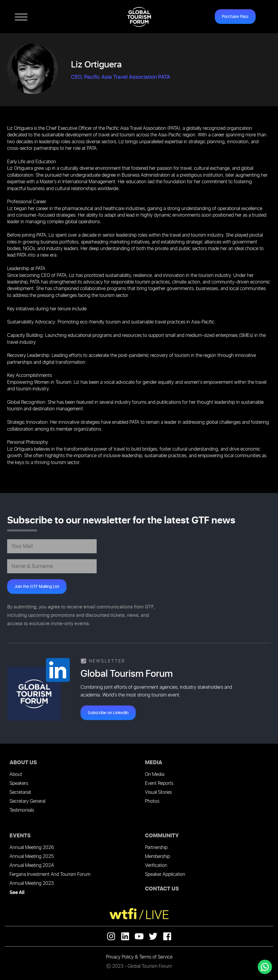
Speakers (19, 783)
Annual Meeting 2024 (32, 866)
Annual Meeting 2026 (32, 848)
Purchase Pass (235, 17)
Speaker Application (165, 875)
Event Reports (159, 783)
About (16, 775)
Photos (152, 801)
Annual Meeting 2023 (32, 883)
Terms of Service (156, 957)
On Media (155, 775)
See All (17, 893)
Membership (157, 857)
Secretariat (20, 792)
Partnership (156, 848)
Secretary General (27, 801)
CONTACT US (162, 889)
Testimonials (22, 810)
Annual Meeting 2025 (32, 857)
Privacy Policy (120, 957)
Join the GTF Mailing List (37, 587)
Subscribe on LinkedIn (108, 713)
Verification (156, 866)
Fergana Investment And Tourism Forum (50, 875)
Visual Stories (158, 792)
